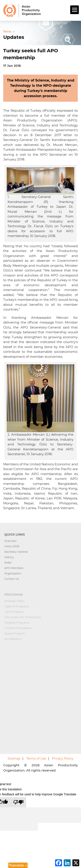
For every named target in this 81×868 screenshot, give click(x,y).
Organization (13, 575)
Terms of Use (36, 758)
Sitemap (14, 758)
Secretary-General (16, 554)
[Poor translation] (18, 802)
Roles (8, 565)
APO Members (14, 570)
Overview (10, 543)
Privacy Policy (63, 758)
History (9, 559)
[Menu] (75, 10)
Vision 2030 (12, 548)
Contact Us (12, 581)
